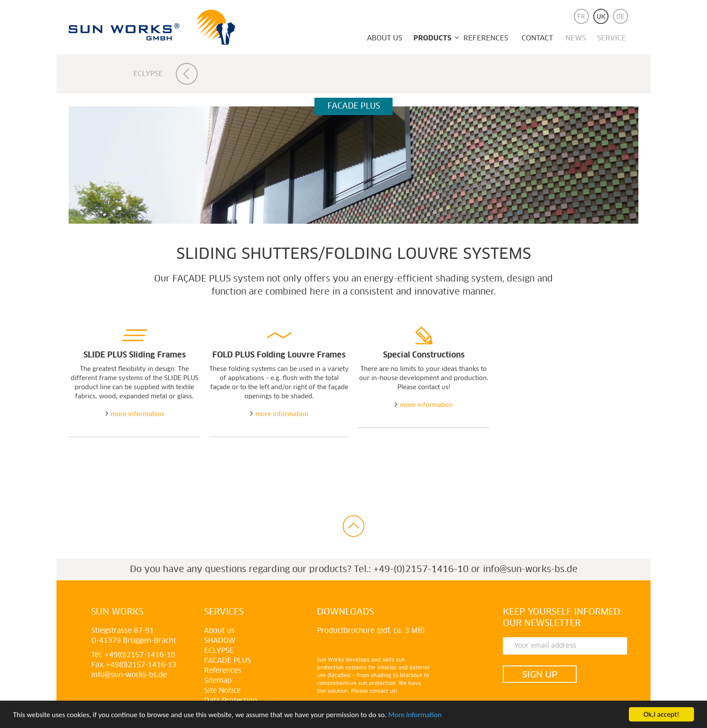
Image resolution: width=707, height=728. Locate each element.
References (486, 38)
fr (581, 16)
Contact (537, 38)
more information (137, 414)
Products (432, 38)
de (620, 16)
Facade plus (228, 661)
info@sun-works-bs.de (530, 569)
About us (385, 38)
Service (611, 38)
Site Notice (222, 691)
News (576, 38)
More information (415, 715)
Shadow (220, 641)
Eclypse (148, 74)
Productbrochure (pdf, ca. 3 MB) (371, 631)
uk (601, 16)
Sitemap (218, 681)
